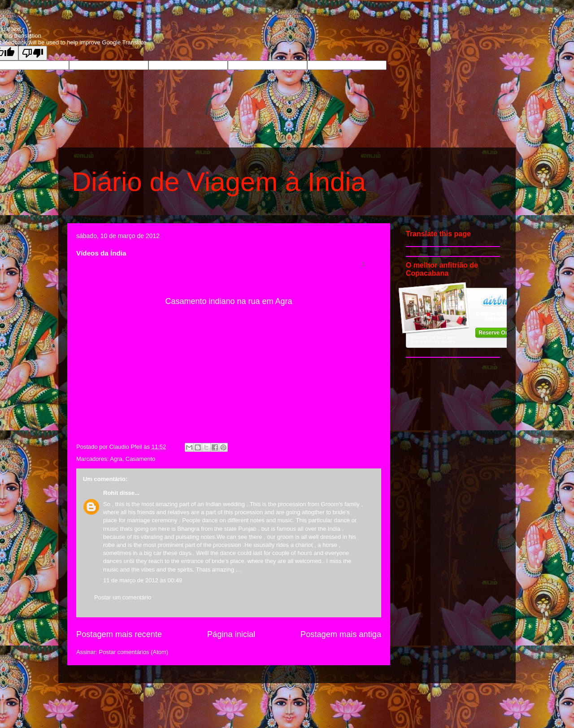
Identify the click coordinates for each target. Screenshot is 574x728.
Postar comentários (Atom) (134, 652)
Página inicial (231, 634)
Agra (116, 459)
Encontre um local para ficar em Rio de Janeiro (433, 339)
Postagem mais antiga (341, 634)
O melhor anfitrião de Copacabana (498, 316)
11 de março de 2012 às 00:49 (143, 580)
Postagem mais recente (119, 634)
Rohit (111, 493)
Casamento (140, 459)
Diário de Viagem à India (219, 182)
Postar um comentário (123, 597)
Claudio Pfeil (127, 447)
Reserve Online (498, 333)
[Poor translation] (33, 53)
